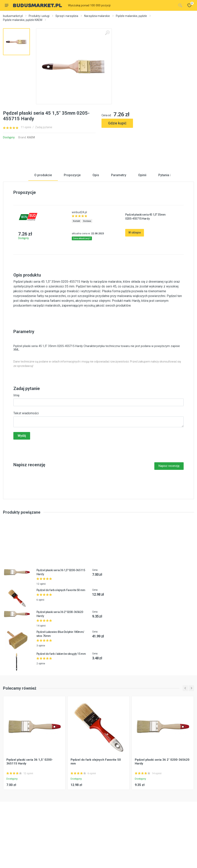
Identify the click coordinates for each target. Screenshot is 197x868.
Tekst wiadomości (26, 459)
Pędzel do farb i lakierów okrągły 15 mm (61, 700)
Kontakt (76, 267)
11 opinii (26, 127)
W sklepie (135, 279)
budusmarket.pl (13, 16)
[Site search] (121, 5)
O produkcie (43, 221)
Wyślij (22, 482)
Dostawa (87, 267)
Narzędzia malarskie (97, 16)
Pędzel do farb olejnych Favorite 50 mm (61, 636)
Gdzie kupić (117, 123)
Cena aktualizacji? (82, 285)
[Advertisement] (148, 144)
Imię (16, 441)
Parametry (119, 221)
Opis (96, 221)
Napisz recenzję (169, 512)
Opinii (142, 221)
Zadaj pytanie (44, 127)
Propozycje (72, 221)
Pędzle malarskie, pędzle (131, 16)
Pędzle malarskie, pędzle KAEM (23, 20)
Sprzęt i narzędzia (67, 16)
